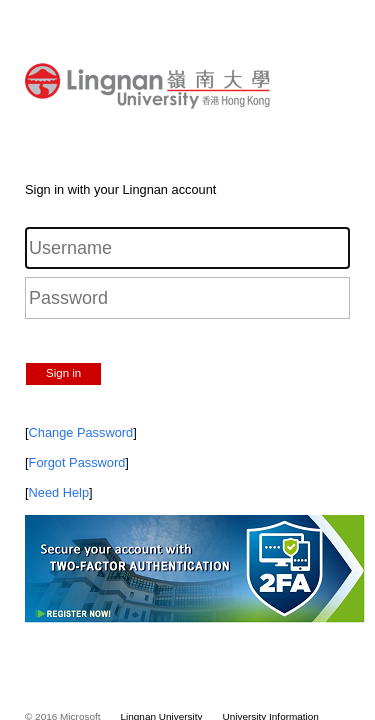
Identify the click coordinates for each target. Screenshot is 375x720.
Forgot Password (77, 462)
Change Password (81, 432)
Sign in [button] (63, 373)
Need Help (59, 492)
